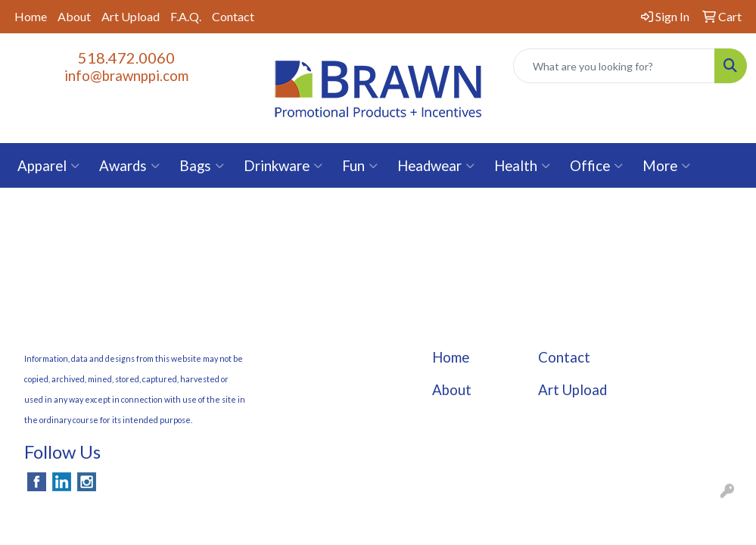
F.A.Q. (186, 16)
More (666, 166)
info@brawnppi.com (126, 76)
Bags (202, 166)
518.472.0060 (126, 58)
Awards (129, 166)
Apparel (48, 166)
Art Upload (131, 16)
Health (522, 166)
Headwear (436, 166)
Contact (233, 16)
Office (596, 166)
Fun (360, 166)
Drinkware (283, 166)
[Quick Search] (614, 66)
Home (31, 16)
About (74, 16)
